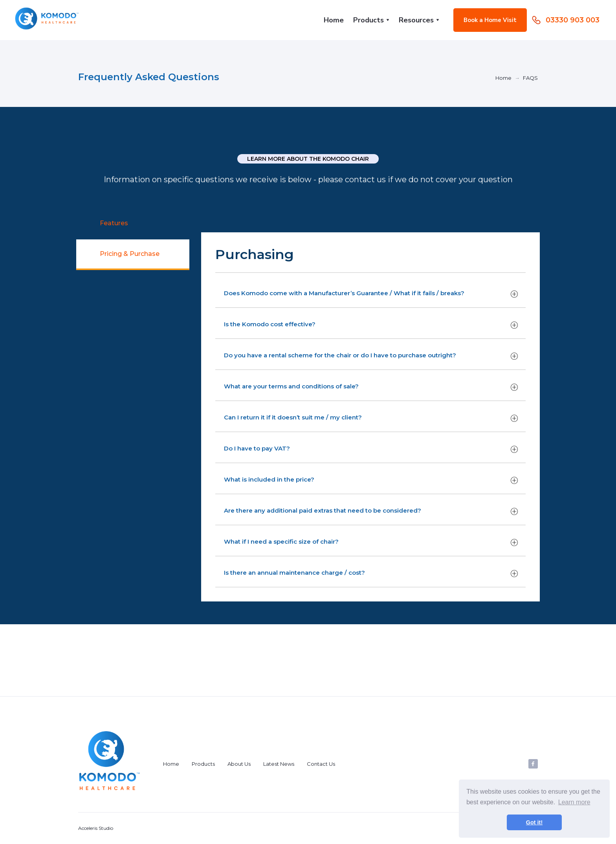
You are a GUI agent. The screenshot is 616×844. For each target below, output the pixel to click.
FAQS (530, 78)
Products (203, 764)
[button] (371, 20)
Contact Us (321, 764)
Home (334, 20)
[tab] (133, 224)
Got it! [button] (534, 822)
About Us (239, 764)
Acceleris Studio (96, 828)
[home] (48, 20)
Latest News (279, 764)
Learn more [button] (574, 802)
